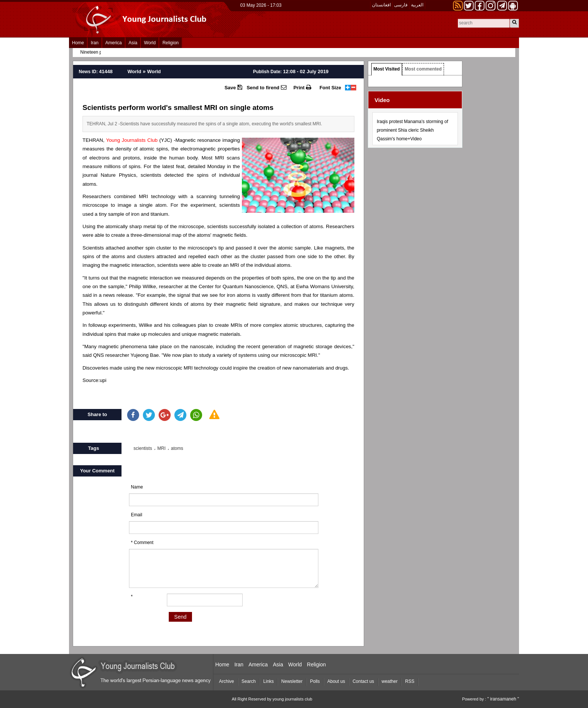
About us (336, 681)
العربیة (417, 5)
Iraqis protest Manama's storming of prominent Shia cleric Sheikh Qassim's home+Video (412, 130)
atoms (177, 448)
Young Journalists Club (132, 140)
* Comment (142, 543)
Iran (95, 43)
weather (390, 681)
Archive (226, 681)
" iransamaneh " (503, 699)
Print (302, 87)
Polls (315, 681)
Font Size (330, 88)
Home (78, 43)
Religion (170, 43)
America (114, 43)
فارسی (401, 5)
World (150, 43)
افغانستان (381, 5)
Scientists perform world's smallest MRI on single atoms (178, 107)
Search (249, 681)
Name (137, 487)
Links (268, 681)
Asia (133, 43)
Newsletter (292, 681)
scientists (143, 448)
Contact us (363, 681)
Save (233, 87)
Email (136, 515)
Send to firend (267, 87)
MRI (162, 448)
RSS (410, 681)
